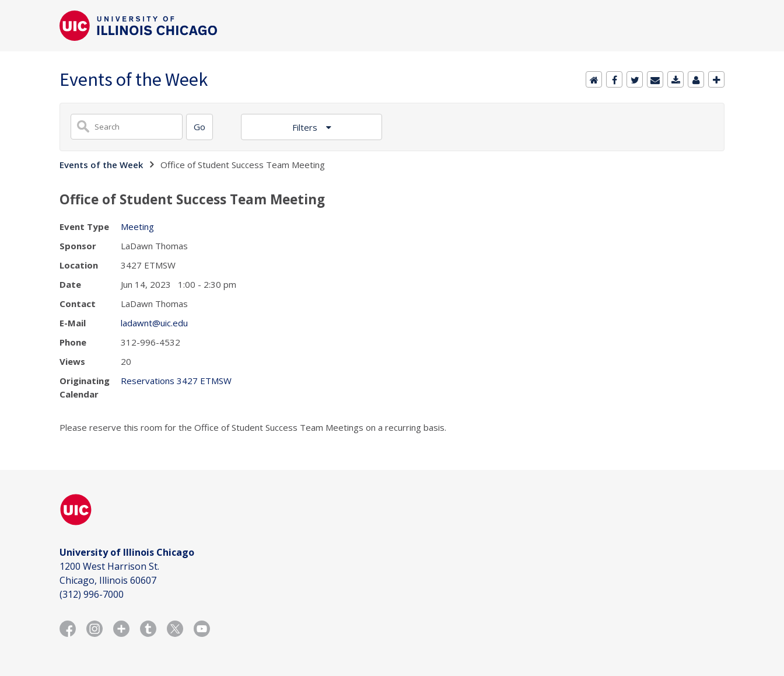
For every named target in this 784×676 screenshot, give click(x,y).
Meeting (137, 227)
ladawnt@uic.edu (154, 323)
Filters (306, 127)
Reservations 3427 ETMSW (176, 381)
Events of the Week (101, 165)
